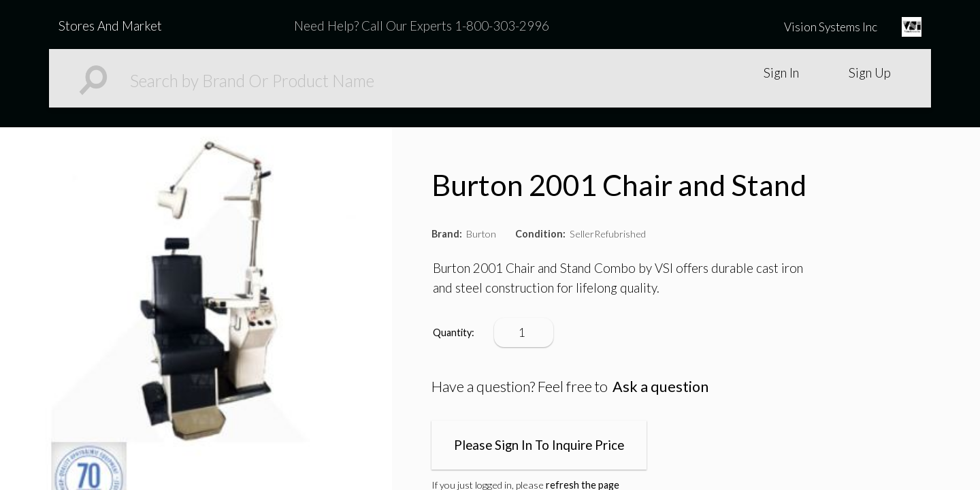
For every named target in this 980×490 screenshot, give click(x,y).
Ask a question (660, 387)
